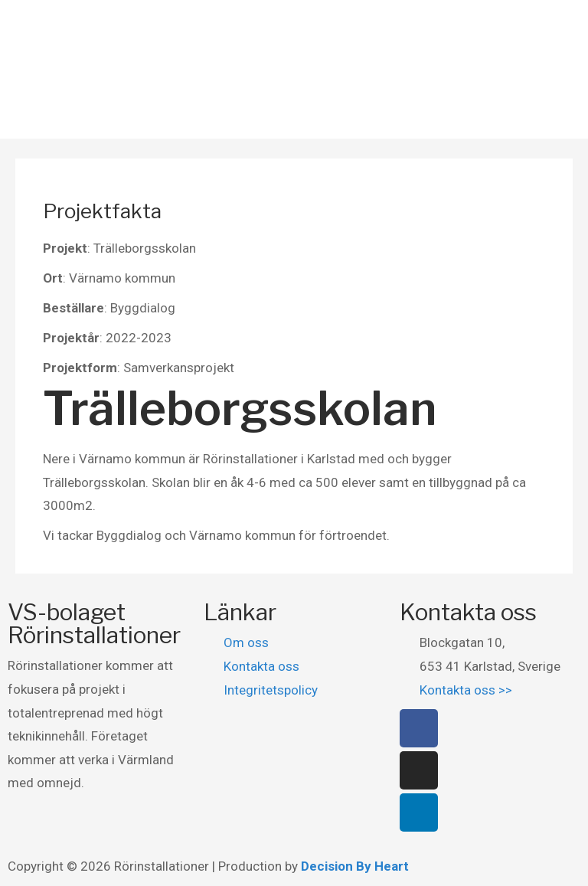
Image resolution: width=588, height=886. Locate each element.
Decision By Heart (355, 866)
